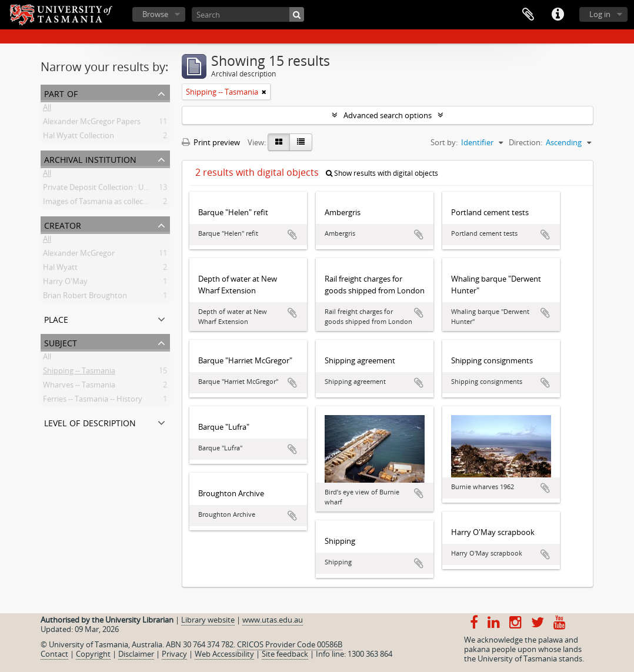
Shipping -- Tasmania (79, 373)
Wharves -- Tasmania (79, 387)
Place (56, 318)
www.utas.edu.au (273, 620)
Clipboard (528, 15)
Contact (54, 654)
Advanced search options (388, 115)
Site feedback (285, 654)
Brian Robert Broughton (85, 297)
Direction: (525, 142)
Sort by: (444, 142)
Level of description (90, 422)
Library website (208, 620)
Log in (600, 14)
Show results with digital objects (382, 173)
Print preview (211, 142)
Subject (61, 342)
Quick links (558, 15)
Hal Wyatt (60, 269)
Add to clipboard (292, 235)
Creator (63, 224)
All (47, 109)
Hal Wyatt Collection (79, 138)
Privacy (174, 654)
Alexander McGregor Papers (92, 123)
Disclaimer (136, 654)
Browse (155, 14)
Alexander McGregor (79, 255)
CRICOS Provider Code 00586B (290, 644)
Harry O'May (65, 283)
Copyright (93, 654)
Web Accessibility (224, 654)
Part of (61, 93)
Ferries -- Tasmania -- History (93, 401)
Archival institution (90, 158)
